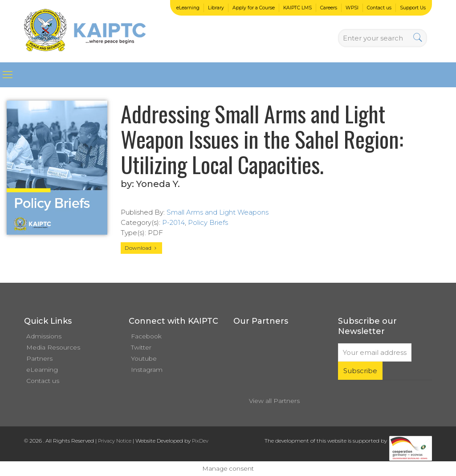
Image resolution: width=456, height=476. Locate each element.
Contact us (379, 8)
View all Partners (274, 401)
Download (141, 248)
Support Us (413, 8)
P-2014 (173, 222)
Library (216, 8)
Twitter (141, 347)
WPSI (352, 8)
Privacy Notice (115, 441)
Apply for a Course (254, 8)
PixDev (200, 441)
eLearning (188, 8)
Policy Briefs (208, 222)
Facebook (146, 336)
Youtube (144, 358)
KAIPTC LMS (297, 8)
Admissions (44, 336)
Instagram (147, 370)
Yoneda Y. (158, 184)
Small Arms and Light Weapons (218, 212)
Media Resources (53, 347)
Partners (39, 358)
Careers (329, 8)
